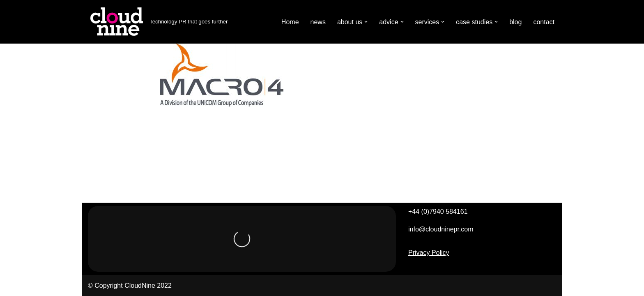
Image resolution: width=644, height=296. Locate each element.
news (318, 22)
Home (290, 22)
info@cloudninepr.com (441, 229)
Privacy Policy (429, 253)
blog (515, 22)
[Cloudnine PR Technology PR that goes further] (158, 22)
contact (544, 22)
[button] (366, 22)
